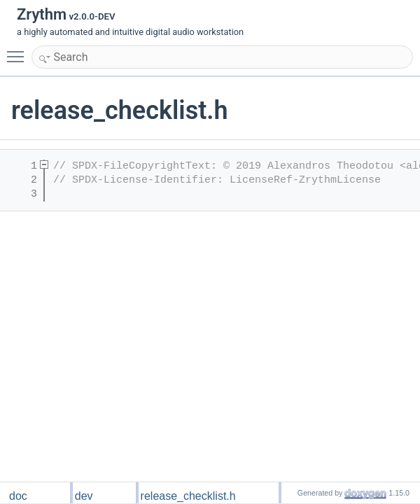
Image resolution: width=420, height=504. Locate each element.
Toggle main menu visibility (19, 50)
